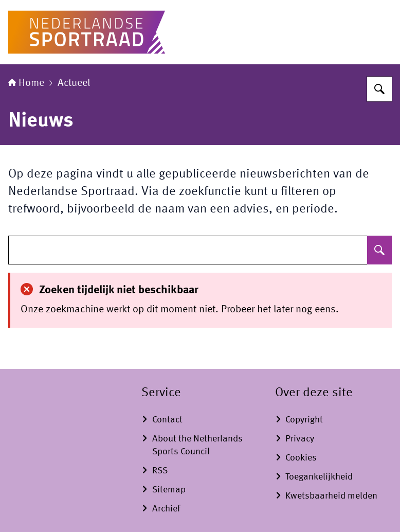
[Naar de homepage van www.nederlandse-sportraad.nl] (87, 32)
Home (26, 83)
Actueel (74, 83)
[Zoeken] (379, 89)
